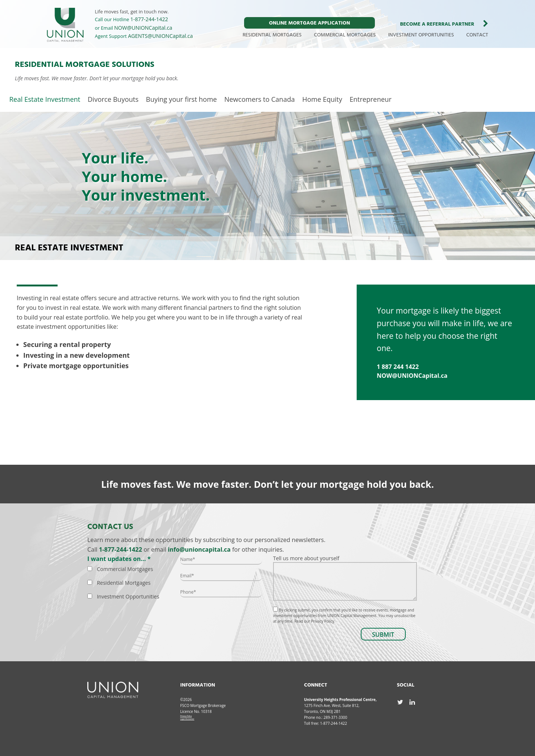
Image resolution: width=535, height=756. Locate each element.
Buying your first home (181, 99)
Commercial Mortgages (125, 569)
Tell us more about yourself (345, 578)
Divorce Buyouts (113, 99)
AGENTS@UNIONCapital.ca (161, 36)
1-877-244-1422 (149, 19)
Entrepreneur (371, 99)
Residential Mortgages (124, 583)
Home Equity (322, 99)
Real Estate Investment (45, 99)
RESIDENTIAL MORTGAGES (272, 35)
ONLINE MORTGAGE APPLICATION (309, 23)
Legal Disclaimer (187, 719)
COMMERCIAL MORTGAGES (345, 35)
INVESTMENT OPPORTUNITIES (421, 35)
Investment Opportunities (128, 596)
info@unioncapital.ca (199, 549)
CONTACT (477, 35)
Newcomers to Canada (260, 99)
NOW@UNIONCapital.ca (143, 28)
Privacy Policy (186, 716)
